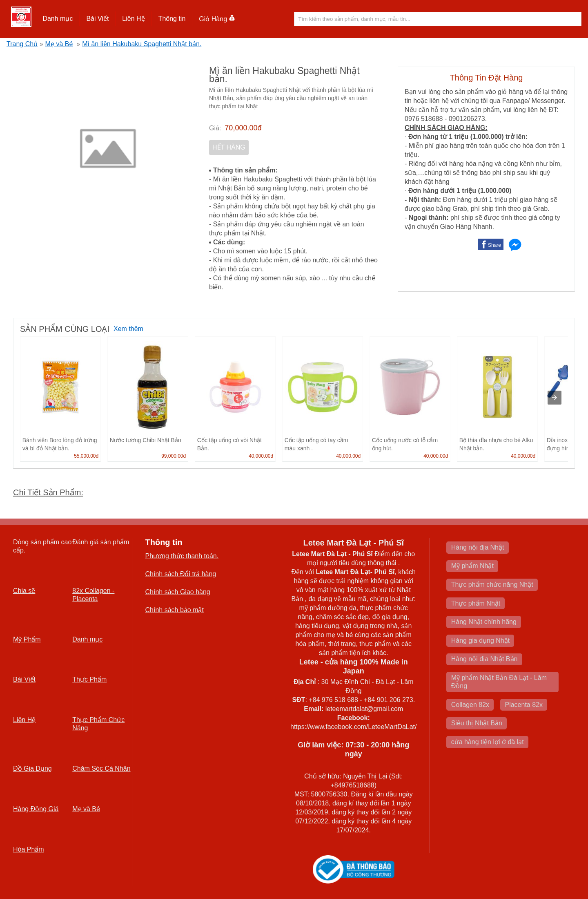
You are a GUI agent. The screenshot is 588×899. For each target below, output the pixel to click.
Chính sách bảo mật (175, 610)
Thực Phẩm (89, 679)
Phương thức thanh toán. (182, 556)
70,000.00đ (243, 128)
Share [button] (494, 245)
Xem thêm (128, 329)
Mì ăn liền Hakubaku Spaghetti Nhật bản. (142, 44)
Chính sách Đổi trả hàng (181, 574)
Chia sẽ (24, 591)
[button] (58, 19)
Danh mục (58, 19)
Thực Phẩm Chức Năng (98, 724)
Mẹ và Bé (59, 44)
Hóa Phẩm (29, 849)
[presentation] (555, 398)
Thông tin (172, 19)
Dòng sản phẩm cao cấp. (42, 546)
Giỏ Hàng (217, 19)
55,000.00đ (86, 456)
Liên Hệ (133, 19)
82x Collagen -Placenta (93, 595)
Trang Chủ (22, 44)
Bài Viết (97, 19)
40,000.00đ (261, 456)
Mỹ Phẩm (27, 639)
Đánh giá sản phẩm (101, 542)
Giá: (215, 128)
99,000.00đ (174, 456)
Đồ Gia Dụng (32, 768)
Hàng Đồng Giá (36, 809)
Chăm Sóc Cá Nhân (101, 768)
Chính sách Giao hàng (178, 592)
